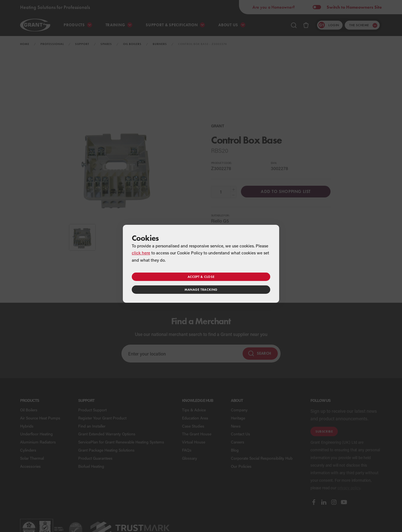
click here (141, 253)
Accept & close (201, 277)
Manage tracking (201, 289)
